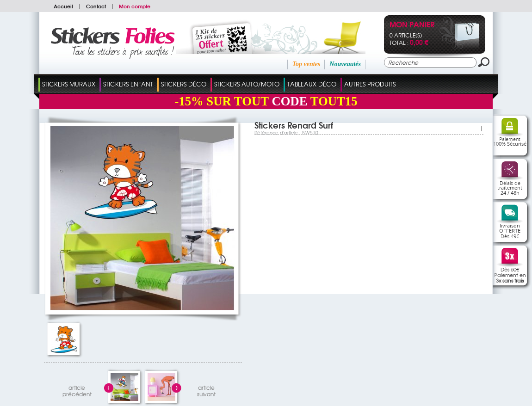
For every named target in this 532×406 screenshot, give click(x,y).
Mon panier (412, 25)
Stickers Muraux (69, 84)
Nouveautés (345, 64)
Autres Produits (370, 84)
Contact (96, 6)
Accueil (63, 6)
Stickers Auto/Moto (247, 84)
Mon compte (135, 6)
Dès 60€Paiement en (510, 275)
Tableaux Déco (312, 84)
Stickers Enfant (128, 84)
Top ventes (306, 64)
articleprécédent (77, 390)
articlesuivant (206, 390)
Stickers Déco (184, 84)
